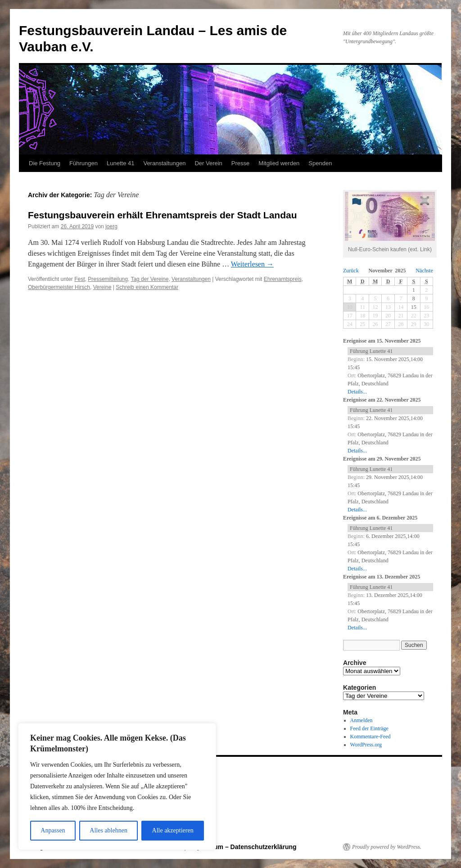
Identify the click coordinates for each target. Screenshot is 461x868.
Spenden (320, 163)
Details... (357, 392)
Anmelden (362, 720)
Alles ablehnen (108, 830)
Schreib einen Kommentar (147, 287)
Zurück (351, 271)
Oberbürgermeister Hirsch (59, 287)
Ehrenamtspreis (283, 279)
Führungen (84, 163)
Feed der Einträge (369, 728)
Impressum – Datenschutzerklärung (243, 847)
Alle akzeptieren (173, 830)
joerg (111, 226)
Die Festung (45, 163)
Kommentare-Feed (371, 737)
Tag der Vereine (149, 279)
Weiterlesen (252, 264)
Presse (240, 163)
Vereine (102, 287)
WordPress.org (366, 745)
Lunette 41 (120, 163)
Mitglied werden (279, 163)
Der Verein (208, 163)
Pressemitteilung (108, 279)
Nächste (424, 271)
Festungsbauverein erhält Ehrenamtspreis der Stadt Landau (163, 215)
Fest (79, 279)
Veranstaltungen (164, 163)
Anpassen (53, 830)
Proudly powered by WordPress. (387, 847)
